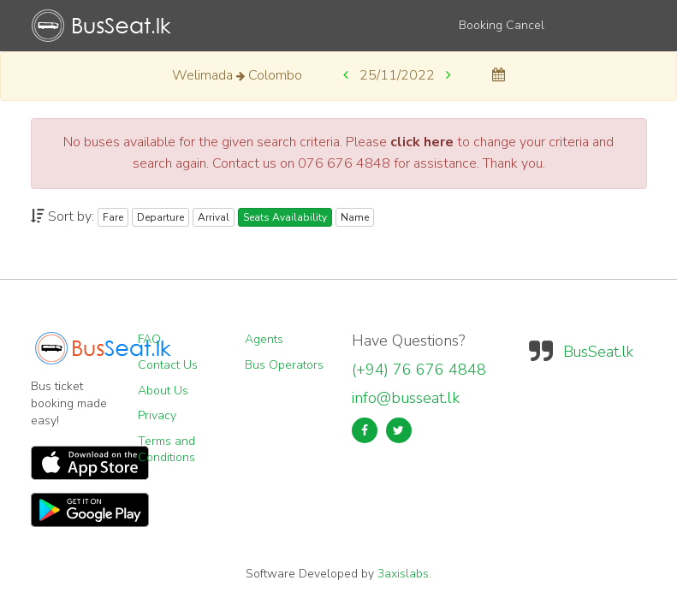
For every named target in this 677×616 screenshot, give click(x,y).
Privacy (157, 415)
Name (355, 217)
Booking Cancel (502, 25)
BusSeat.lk (598, 352)
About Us (163, 391)
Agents (264, 339)
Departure (160, 217)
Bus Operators (284, 365)
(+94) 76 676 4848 (419, 370)
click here (422, 142)
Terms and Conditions (166, 450)
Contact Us (168, 365)
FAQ (149, 339)
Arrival (214, 217)
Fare (113, 217)
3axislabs (403, 574)
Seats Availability (285, 217)
